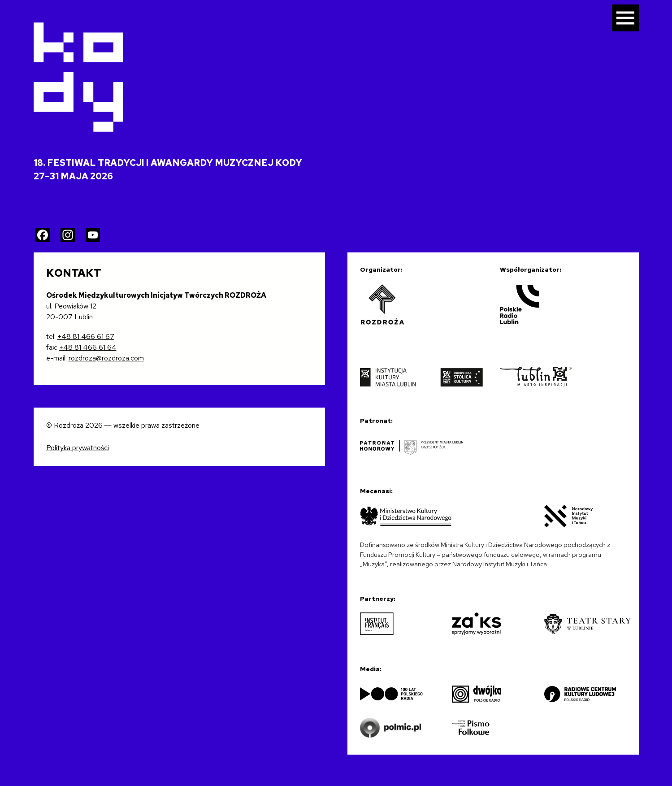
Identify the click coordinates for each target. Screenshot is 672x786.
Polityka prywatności (78, 448)
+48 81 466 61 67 (86, 337)
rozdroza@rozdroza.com (106, 358)
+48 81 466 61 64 (88, 347)
